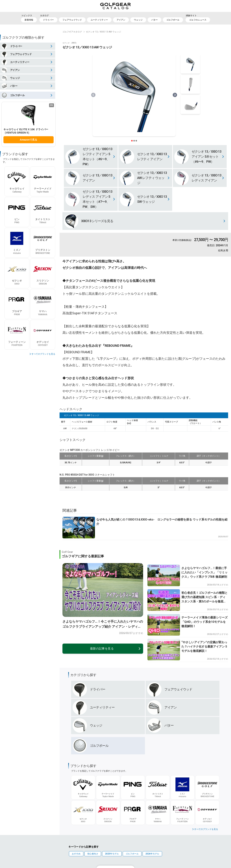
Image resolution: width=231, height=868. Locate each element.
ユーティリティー (99, 20)
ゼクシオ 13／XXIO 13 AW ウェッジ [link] (103, 32)
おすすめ (76, 854)
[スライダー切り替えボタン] (132, 141)
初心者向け (93, 854)
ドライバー (48, 20)
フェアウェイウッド (72, 20)
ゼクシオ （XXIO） (70, 43)
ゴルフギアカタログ (72, 32)
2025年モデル (112, 854)
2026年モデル (152, 854)
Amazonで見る (29, 140)
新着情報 (29, 20)
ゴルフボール (173, 20)
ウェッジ (138, 20)
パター (154, 20)
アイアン (121, 20)
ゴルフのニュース (198, 20)
